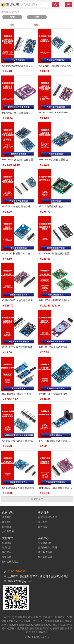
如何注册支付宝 (10, 562)
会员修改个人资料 (48, 548)
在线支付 (7, 552)
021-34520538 (16, 571)
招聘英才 (7, 527)
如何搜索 (43, 527)
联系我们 (7, 522)
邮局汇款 (7, 548)
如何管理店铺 (45, 557)
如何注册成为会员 (48, 517)
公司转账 (7, 557)
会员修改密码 (45, 543)
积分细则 (43, 522)
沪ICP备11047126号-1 (37, 637)
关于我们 (7, 517)
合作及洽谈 (8, 531)
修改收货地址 (45, 552)
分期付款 (7, 543)
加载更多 (37, 499)
